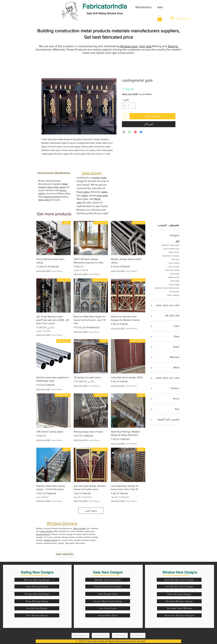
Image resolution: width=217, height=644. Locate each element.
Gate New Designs (108, 572)
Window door (129, 46)
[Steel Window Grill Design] (179, 580)
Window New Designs (180, 572)
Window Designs (62, 523)
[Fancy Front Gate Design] (108, 586)
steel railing (174, 263)
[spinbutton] (129, 105)
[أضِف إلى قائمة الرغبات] (125, 116)
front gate (175, 273)
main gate (102, 195)
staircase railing (172, 270)
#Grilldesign (138, 635)
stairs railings (173, 295)
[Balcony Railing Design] (37, 580)
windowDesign (101, 635)
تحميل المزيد (91, 511)
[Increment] (124, 105)
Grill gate (145, 46)
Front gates (83, 192)
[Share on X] (124, 132)
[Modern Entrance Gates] (108, 580)
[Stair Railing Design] (37, 615)
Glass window (79, 528)
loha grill (175, 259)
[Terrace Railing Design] (37, 594)
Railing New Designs (37, 572)
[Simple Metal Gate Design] (108, 601)
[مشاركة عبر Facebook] (141, 132)
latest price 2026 (130, 94)
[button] (160, 18)
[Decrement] (133, 105)
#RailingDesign (80, 635)
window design (43, 534)
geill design (174, 266)
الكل (177, 241)
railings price (173, 277)
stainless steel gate (170, 245)
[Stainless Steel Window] (179, 608)
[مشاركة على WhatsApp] (130, 132)
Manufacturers (143, 7)
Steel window (47, 531)
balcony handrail (52, 197)
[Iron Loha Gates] (108, 608)
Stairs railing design (57, 187)
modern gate (99, 177)
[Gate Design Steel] (108, 594)
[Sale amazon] (65, 554)
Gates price (174, 252)
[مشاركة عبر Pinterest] (135, 132)
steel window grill (171, 248)
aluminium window (171, 255)
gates (104, 192)
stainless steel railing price (167, 288)
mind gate (175, 281)
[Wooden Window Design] (179, 601)
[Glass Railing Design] (37, 601)
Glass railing (44, 200)
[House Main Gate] (108, 615)
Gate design (92, 173)
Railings (173, 46)
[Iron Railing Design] (37, 608)
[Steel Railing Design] (37, 586)
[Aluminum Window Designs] (179, 615)
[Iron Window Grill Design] (179, 586)
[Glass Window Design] (179, 594)
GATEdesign (120, 635)
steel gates (174, 291)
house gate (174, 284)
